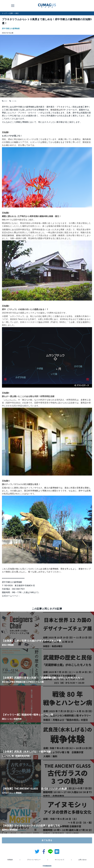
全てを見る (47, 840)
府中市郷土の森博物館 (11, 29)
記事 (11, 13)
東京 (17, 13)
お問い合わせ (82, 860)
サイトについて (60, 860)
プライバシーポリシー (34, 860)
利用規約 (10, 860)
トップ (4, 13)
